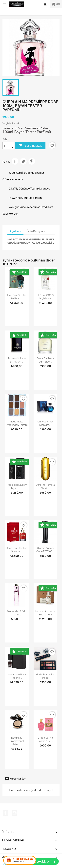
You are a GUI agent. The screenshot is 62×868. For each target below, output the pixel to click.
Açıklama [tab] (15, 231)
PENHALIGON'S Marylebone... (45, 297)
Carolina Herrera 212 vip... (45, 486)
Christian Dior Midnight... (45, 423)
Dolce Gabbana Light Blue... (45, 360)
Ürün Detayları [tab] (36, 231)
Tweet (23, 161)
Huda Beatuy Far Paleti (45, 676)
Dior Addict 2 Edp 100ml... (17, 613)
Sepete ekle (30, 146)
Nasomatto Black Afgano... (17, 676)
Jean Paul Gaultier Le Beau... (17, 297)
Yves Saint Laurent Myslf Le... (17, 486)
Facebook (5, 813)
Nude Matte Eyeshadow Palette (17, 423)
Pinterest (32, 161)
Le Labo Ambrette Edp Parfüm (45, 613)
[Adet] (6, 146)
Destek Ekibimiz (43, 861)
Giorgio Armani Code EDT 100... (45, 550)
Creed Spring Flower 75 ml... (45, 739)
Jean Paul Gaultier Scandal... (17, 550)
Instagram (15, 813)
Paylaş (15, 161)
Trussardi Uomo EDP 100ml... (17, 360)
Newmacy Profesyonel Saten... (17, 741)
